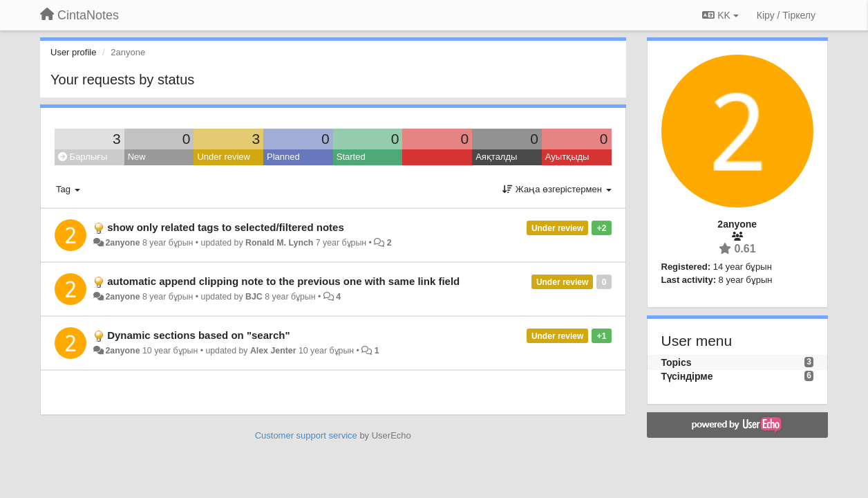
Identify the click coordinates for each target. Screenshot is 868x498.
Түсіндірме (687, 376)
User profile (73, 52)
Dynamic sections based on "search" (198, 335)
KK (720, 15)
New (137, 157)
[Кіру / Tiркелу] (786, 15)
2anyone (122, 243)
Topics (677, 362)
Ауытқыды (567, 157)
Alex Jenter (273, 351)
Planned (283, 157)
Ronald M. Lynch (279, 243)
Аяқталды (496, 157)
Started (351, 157)
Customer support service (306, 435)
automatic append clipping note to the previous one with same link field (283, 281)
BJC (254, 297)
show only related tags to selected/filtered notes (226, 227)
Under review (224, 157)
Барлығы (83, 157)
